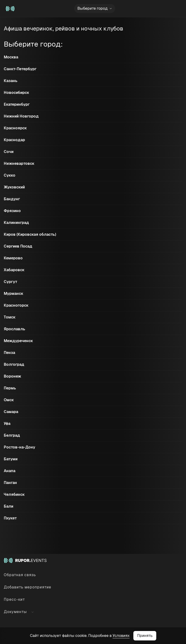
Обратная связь (20, 575)
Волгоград (14, 364)
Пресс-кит (14, 599)
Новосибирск (17, 93)
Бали (8, 506)
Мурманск (14, 294)
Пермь (10, 388)
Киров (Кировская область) (30, 234)
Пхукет (10, 518)
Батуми (11, 459)
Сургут (11, 282)
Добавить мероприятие (27, 587)
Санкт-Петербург (20, 69)
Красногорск (16, 305)
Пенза (9, 353)
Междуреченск (18, 341)
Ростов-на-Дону (19, 447)
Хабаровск (14, 270)
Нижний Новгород (21, 116)
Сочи (9, 152)
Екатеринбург (17, 104)
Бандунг (12, 199)
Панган (10, 483)
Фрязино (12, 211)
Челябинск (14, 494)
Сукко (10, 175)
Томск (10, 317)
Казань (11, 81)
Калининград (16, 223)
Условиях (121, 636)
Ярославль (15, 329)
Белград (12, 435)
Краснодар (14, 140)
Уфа (7, 424)
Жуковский (14, 187)
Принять (145, 636)
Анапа (10, 471)
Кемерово (13, 258)
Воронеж (13, 376)
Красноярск (15, 128)
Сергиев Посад (18, 246)
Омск (9, 400)
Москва (11, 57)
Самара (11, 412)
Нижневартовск (19, 163)
